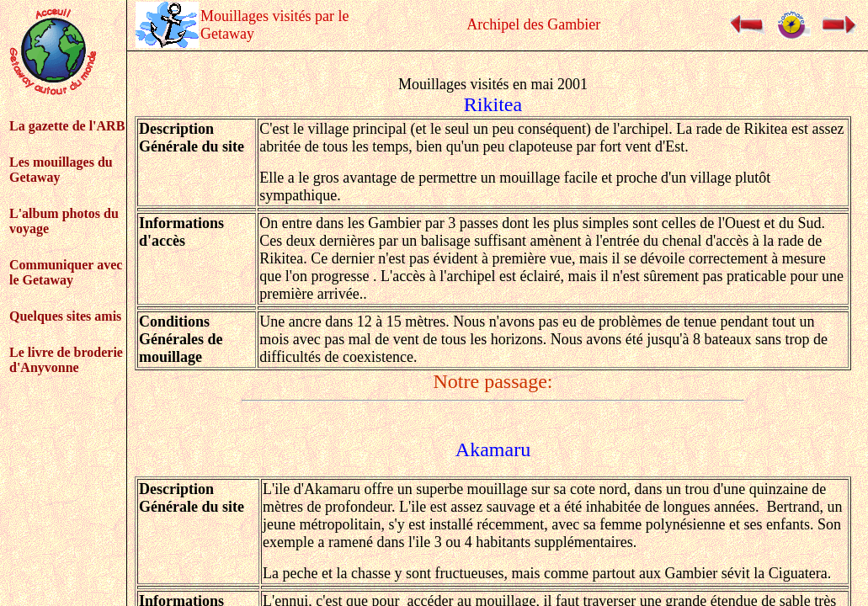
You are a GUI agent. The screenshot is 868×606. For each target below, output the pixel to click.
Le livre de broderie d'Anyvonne (66, 360)
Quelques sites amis (65, 316)
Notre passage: (493, 381)
